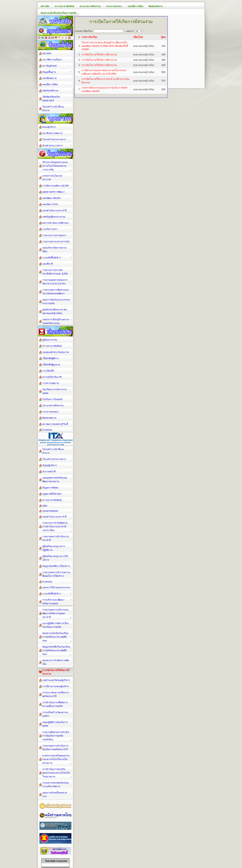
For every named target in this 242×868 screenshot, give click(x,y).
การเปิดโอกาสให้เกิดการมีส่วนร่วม (99, 54)
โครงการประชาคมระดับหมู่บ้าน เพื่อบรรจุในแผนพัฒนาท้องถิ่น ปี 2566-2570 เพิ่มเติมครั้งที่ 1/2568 (105, 46)
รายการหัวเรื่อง (89, 37)
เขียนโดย (138, 37)
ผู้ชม (163, 37)
